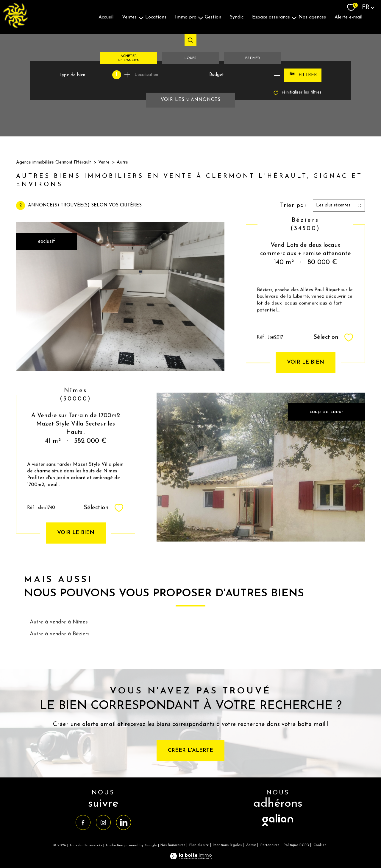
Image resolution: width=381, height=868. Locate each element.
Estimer (253, 58)
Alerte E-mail (348, 17)
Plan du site (199, 845)
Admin (251, 845)
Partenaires (270, 845)
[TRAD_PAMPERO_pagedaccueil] (15, 27)
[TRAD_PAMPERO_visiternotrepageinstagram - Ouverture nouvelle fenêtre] (103, 822)
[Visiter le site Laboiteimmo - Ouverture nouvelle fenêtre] (191, 858)
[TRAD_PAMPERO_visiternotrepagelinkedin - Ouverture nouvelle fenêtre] (124, 822)
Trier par (293, 206)
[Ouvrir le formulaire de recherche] (303, 75)
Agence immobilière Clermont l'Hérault (54, 162)
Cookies (320, 845)
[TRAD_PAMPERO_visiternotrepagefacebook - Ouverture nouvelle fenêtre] (83, 822)
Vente (104, 162)
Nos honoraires (173, 845)
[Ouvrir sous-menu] (141, 17)
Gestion (213, 17)
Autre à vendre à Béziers (60, 634)
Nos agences (312, 17)
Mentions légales (228, 845)
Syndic (237, 17)
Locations (156, 17)
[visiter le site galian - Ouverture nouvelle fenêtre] (278, 826)
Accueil (106, 17)
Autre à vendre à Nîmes (59, 622)
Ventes (129, 17)
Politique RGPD (296, 845)
